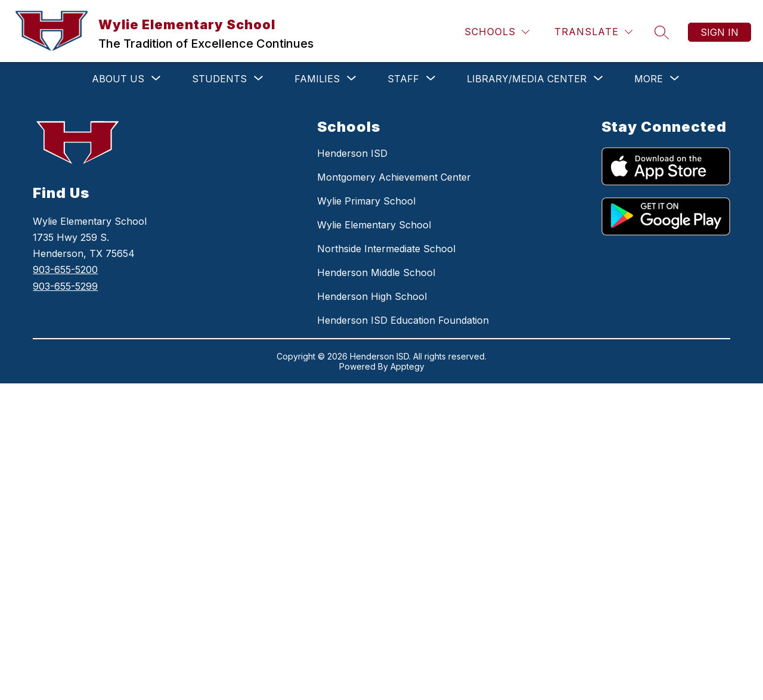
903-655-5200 (65, 270)
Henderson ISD (352, 153)
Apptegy (407, 366)
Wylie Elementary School (374, 225)
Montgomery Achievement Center (394, 177)
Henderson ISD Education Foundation (403, 320)
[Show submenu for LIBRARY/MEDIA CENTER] (527, 79)
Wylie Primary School (366, 201)
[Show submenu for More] (649, 79)
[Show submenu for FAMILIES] (317, 79)
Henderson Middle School (376, 272)
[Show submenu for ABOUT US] (118, 79)
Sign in (719, 32)
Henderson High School (372, 296)
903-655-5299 (65, 286)
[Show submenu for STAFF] (403, 79)
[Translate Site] (593, 32)
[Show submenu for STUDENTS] (219, 79)
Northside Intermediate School (386, 249)
